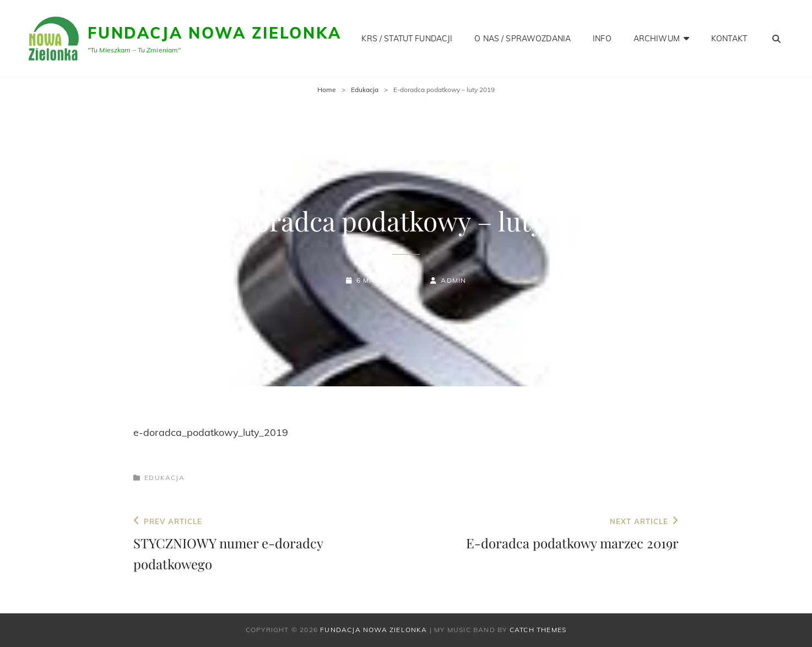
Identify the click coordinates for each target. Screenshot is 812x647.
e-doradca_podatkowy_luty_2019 (211, 432)
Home (327, 90)
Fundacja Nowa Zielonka (215, 33)
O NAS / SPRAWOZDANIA (523, 39)
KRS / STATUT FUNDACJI (407, 39)
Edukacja (365, 90)
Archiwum (657, 39)
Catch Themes (538, 630)
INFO (602, 39)
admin (453, 280)
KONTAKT (729, 39)
